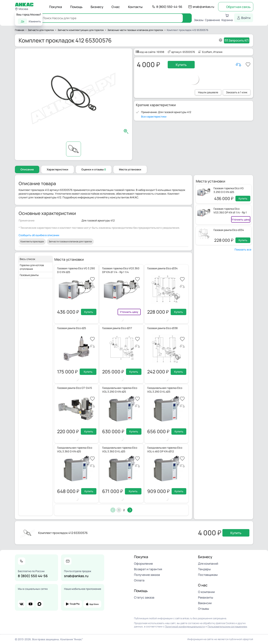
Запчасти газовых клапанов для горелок (70, 241)
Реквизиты (206, 597)
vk (22, 604)
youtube (31, 604)
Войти (246, 18)
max (39, 604)
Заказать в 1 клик (237, 92)
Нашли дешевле (208, 92)
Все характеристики (154, 116)
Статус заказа (144, 597)
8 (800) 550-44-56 (169, 7)
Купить (181, 65)
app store (92, 604)
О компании (206, 592)
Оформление (143, 564)
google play (73, 604)
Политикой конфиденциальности (185, 626)
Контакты (135, 7)
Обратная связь (238, 7)
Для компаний (208, 564)
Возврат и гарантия (148, 569)
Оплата (139, 580)
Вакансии (205, 603)
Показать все (243, 249)
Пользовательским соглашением (227, 626)
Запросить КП (239, 40)
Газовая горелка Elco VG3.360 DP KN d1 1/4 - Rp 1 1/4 (230, 212)
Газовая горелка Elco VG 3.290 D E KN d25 (229, 190)
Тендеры (204, 569)
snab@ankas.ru (203, 7)
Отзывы (204, 609)
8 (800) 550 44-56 (33, 576)
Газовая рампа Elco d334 (229, 230)
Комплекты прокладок (32, 241)
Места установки (130, 169)
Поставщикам (208, 575)
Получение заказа (147, 575)
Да (23, 21)
